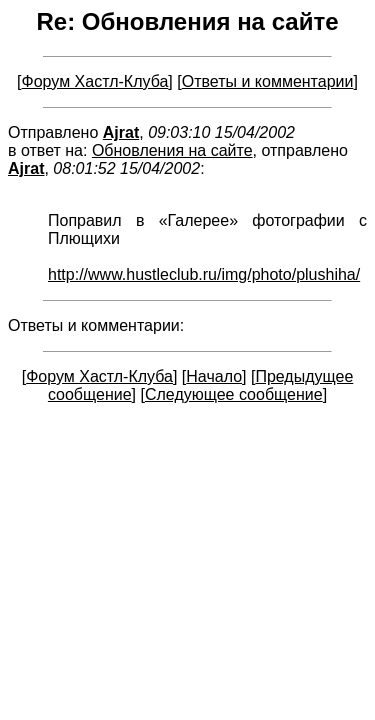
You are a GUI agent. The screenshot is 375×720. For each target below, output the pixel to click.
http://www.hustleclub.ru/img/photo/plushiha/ (204, 274)
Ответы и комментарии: (96, 325)
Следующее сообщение (234, 394)
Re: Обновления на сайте (188, 21)
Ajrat (121, 132)
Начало (214, 376)
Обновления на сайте (172, 150)
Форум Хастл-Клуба (95, 81)
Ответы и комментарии (268, 81)
